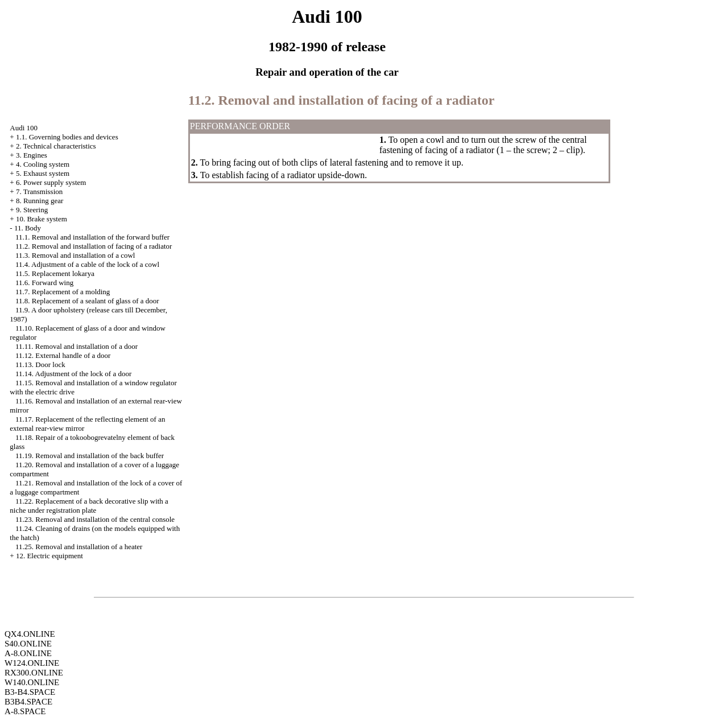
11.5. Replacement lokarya (55, 273)
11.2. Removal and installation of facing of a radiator (94, 246)
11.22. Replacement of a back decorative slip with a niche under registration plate (89, 506)
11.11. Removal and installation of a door (76, 346)
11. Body (28, 228)
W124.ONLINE (32, 663)
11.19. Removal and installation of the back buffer (90, 456)
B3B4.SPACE (28, 702)
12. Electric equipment (49, 556)
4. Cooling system (43, 164)
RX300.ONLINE (34, 673)
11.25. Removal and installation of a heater (79, 547)
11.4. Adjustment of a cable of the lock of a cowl (87, 264)
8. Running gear (40, 201)
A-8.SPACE (25, 711)
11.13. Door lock (40, 364)
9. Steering (32, 210)
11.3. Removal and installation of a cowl (75, 255)
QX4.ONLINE (30, 634)
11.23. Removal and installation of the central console (95, 519)
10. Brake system (42, 219)
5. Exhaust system (43, 173)
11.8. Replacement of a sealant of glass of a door (87, 301)
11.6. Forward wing (44, 283)
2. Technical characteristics (56, 146)
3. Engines (32, 155)
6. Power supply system (51, 182)
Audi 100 (24, 128)
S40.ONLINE (28, 644)
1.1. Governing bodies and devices (67, 137)
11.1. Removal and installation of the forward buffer (92, 237)
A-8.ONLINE (28, 653)
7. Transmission (39, 191)
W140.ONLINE (32, 682)
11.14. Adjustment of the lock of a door (73, 374)
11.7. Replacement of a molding (63, 292)
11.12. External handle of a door (63, 355)
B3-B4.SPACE (30, 692)
